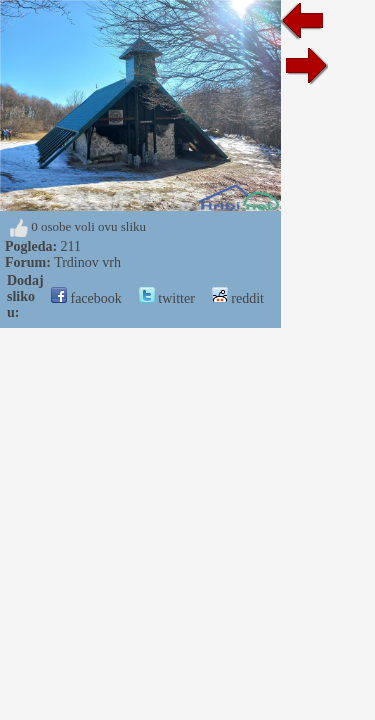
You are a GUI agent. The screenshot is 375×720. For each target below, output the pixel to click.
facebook (86, 298)
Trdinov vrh (87, 262)
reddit (238, 298)
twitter (167, 298)
